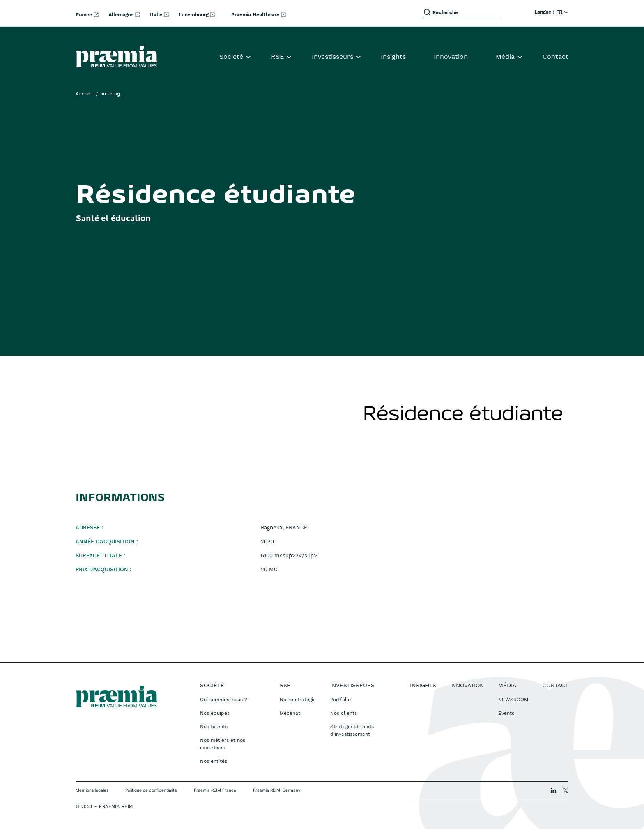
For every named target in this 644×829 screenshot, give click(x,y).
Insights (393, 57)
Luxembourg (194, 15)
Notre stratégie (298, 700)
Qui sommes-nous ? (224, 700)
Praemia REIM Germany (277, 790)
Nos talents (214, 727)
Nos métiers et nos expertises (223, 744)
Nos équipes (215, 713)
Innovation (451, 57)
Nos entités (214, 761)
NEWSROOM (513, 700)
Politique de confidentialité (151, 790)
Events (506, 713)
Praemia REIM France (215, 790)
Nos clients (344, 713)
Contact (555, 57)
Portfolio (340, 700)
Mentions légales (92, 790)
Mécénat (290, 713)
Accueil (85, 94)
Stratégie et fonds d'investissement (352, 730)
